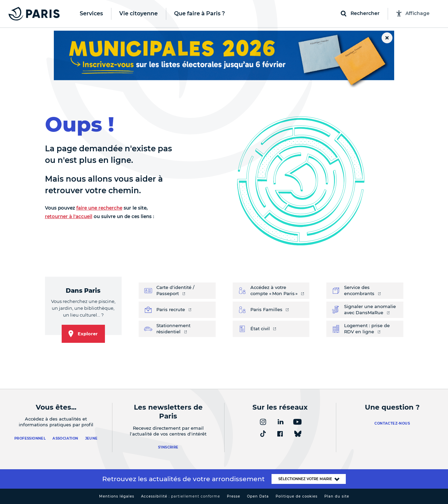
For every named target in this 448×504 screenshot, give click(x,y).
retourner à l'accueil (69, 216)
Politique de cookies (297, 496)
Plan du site (337, 496)
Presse (234, 496)
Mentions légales (117, 496)
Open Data (258, 496)
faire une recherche (99, 208)
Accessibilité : (181, 496)
